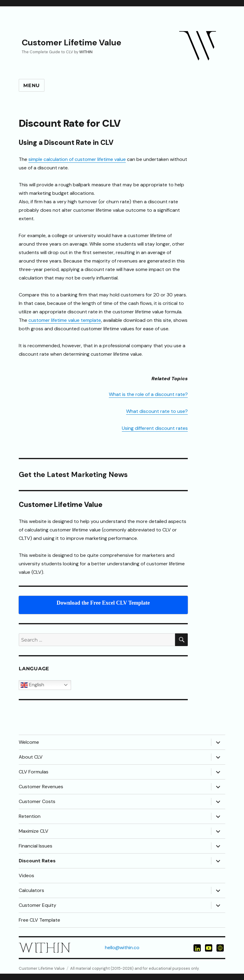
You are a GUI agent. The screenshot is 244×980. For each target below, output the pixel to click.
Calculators (31, 890)
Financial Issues (36, 846)
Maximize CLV (34, 831)
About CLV (31, 757)
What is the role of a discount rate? (148, 394)
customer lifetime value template (65, 320)
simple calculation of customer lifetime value (77, 159)
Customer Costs (37, 801)
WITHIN (86, 52)
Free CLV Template (39, 920)
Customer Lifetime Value (72, 42)
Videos (26, 875)
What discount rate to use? (157, 411)
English (32, 685)
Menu (32, 85)
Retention (30, 816)
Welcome (29, 742)
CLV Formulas (34, 772)
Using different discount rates (155, 428)
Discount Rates (37, 861)
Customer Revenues (41, 787)
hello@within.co (122, 947)
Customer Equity (37, 905)
